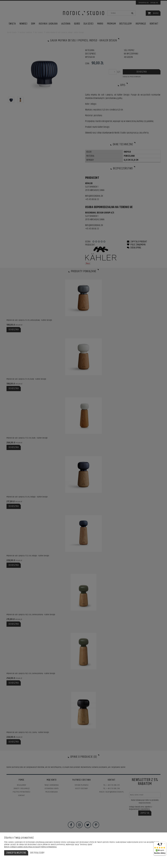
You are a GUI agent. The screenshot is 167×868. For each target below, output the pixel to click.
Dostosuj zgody (37, 853)
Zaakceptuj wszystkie (16, 853)
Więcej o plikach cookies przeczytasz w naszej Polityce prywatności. (31, 847)
